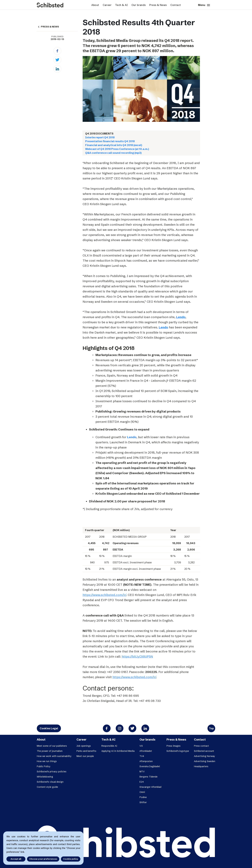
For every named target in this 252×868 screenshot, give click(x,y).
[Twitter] (57, 60)
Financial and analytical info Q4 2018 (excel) (114, 145)
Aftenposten (146, 761)
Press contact (201, 746)
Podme (143, 797)
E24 (142, 782)
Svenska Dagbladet (150, 766)
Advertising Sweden (205, 761)
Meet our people (85, 756)
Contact (176, 5)
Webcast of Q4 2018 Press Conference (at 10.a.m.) (117, 149)
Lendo (181, 317)
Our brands (139, 5)
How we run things (47, 761)
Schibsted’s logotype (178, 751)
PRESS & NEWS (48, 27)
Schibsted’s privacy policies (52, 772)
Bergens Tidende (148, 777)
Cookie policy (71, 859)
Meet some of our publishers (52, 746)
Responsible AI (109, 746)
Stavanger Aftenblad (150, 787)
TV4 (142, 756)
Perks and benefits (86, 751)
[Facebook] (57, 51)
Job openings (84, 746)
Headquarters (201, 766)
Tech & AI (122, 5)
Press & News (158, 5)
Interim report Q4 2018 (100, 137)
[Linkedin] (57, 69)
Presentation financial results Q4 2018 (110, 141)
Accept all (16, 859)
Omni (142, 792)
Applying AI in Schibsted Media (118, 751)
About (95, 5)
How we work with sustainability (54, 756)
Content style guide (47, 787)
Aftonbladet (146, 751)
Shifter (143, 802)
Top (211, 728)
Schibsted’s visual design (50, 782)
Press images (173, 746)
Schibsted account (204, 751)
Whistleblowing (45, 777)
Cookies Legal (49, 728)
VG (141, 746)
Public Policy (44, 766)
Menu (204, 5)
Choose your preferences (43, 859)
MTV (142, 772)
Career (107, 5)
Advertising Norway (205, 756)
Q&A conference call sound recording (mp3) (113, 153)
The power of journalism (50, 751)
